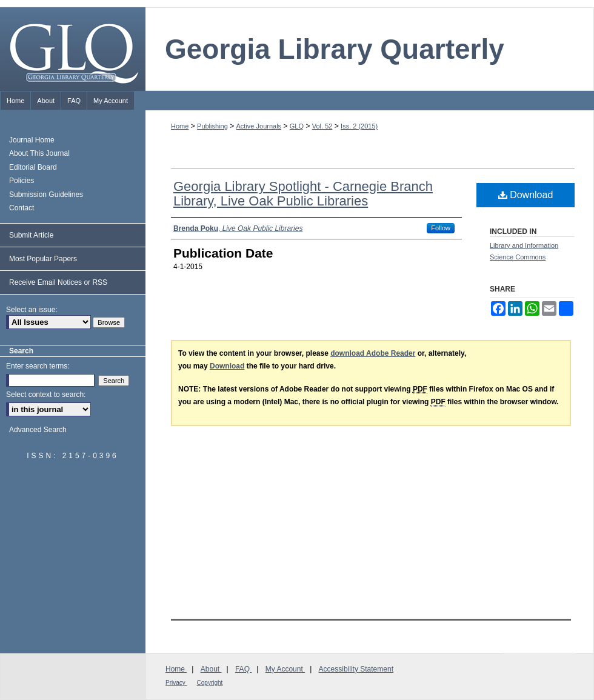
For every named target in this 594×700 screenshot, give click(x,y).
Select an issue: (32, 310)
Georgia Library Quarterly (335, 49)
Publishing (212, 126)
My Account (285, 669)
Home (180, 126)
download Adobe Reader (373, 353)
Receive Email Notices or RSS (58, 282)
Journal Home (32, 140)
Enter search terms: (38, 366)
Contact (22, 208)
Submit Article (31, 235)
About (211, 669)
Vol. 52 (322, 126)
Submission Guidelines (46, 195)
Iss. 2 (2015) (359, 126)
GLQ (297, 126)
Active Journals (259, 126)
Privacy (176, 683)
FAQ (243, 669)
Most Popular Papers (43, 259)
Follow (441, 228)
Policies (22, 181)
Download (526, 195)
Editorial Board (33, 167)
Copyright (210, 683)
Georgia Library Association (539, 675)
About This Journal (39, 153)
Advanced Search (38, 430)
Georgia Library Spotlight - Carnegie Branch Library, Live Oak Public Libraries (303, 194)
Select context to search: (46, 395)
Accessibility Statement (356, 669)
